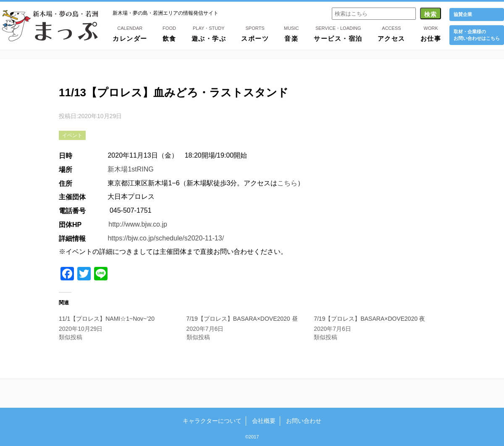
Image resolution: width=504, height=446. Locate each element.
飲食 (169, 33)
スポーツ (255, 33)
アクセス (391, 33)
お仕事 (431, 33)
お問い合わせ (304, 421)
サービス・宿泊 (338, 33)
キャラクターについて (212, 421)
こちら (287, 183)
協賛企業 (463, 14)
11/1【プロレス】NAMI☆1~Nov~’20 (107, 319)
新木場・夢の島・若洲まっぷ (50, 26)
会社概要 (264, 421)
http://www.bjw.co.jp (138, 224)
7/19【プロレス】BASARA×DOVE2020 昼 (242, 319)
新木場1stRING (130, 169)
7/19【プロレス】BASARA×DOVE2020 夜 (369, 319)
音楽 (291, 33)
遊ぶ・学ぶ (209, 33)
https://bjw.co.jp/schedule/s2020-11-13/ (166, 238)
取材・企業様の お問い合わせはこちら (477, 35)
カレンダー (130, 33)
